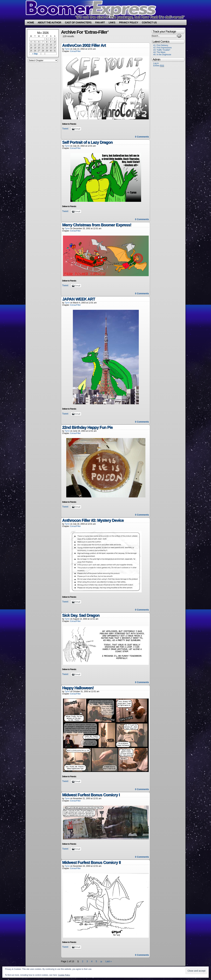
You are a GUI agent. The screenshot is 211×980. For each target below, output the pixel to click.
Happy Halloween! (78, 688)
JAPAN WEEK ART (79, 299)
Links (112, 22)
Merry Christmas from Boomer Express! (97, 225)
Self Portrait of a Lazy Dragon (87, 142)
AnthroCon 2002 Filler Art (84, 45)
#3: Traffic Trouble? (162, 50)
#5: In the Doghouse (162, 55)
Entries (159, 66)
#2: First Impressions (162, 48)
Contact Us (149, 22)
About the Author (49, 22)
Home (30, 22)
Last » (109, 961)
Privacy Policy (128, 22)
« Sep (35, 54)
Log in (156, 63)
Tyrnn (67, 49)
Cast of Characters (78, 22)
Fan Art (100, 22)
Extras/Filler (75, 51)
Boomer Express (105, 10)
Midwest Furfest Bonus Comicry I (91, 795)
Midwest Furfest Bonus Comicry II (91, 862)
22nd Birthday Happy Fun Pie (87, 427)
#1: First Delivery (161, 45)
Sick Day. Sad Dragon (81, 615)
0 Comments (142, 137)
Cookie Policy (64, 975)
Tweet (65, 129)
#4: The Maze (159, 52)
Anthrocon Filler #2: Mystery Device (93, 520)
